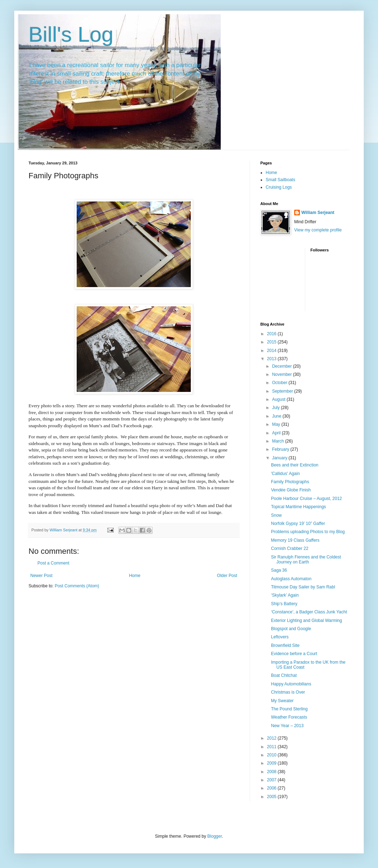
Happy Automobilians (291, 684)
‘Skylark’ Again (285, 595)
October (280, 383)
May (277, 424)
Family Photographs (290, 482)
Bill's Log (71, 34)
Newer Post (41, 576)
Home (135, 576)
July (277, 408)
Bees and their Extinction (295, 465)
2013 (272, 359)
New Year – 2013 (287, 726)
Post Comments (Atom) (77, 586)
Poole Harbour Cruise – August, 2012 (307, 499)
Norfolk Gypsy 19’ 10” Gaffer (298, 524)
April (277, 433)
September (283, 391)
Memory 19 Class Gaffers (295, 540)
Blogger (214, 836)
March (279, 441)
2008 (272, 772)
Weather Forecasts (289, 717)
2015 (272, 342)
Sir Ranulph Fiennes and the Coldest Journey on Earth (306, 560)
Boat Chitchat (284, 675)
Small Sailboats (280, 180)
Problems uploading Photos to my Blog (308, 532)
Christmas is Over (288, 692)
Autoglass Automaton (291, 579)
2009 (272, 763)
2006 (272, 788)
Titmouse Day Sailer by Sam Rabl (303, 587)
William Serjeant (318, 213)
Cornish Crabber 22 (290, 548)
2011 (272, 747)
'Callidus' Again (285, 474)
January (280, 458)
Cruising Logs (279, 187)
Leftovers (280, 637)
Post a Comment (53, 563)
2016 (272, 334)
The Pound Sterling (289, 709)
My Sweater (282, 701)
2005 (272, 797)
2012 (272, 738)
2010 (272, 755)
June (277, 416)
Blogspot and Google (291, 629)
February (281, 449)
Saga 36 (279, 570)
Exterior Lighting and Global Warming (307, 621)
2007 (272, 780)
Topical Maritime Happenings (298, 507)
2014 (272, 351)
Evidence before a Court (294, 654)
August (279, 399)
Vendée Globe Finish (291, 490)
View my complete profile (318, 230)
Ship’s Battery (284, 604)
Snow (276, 515)
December (283, 366)
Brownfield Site (285, 645)
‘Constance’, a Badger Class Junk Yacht (309, 612)
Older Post (227, 576)
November (283, 374)
